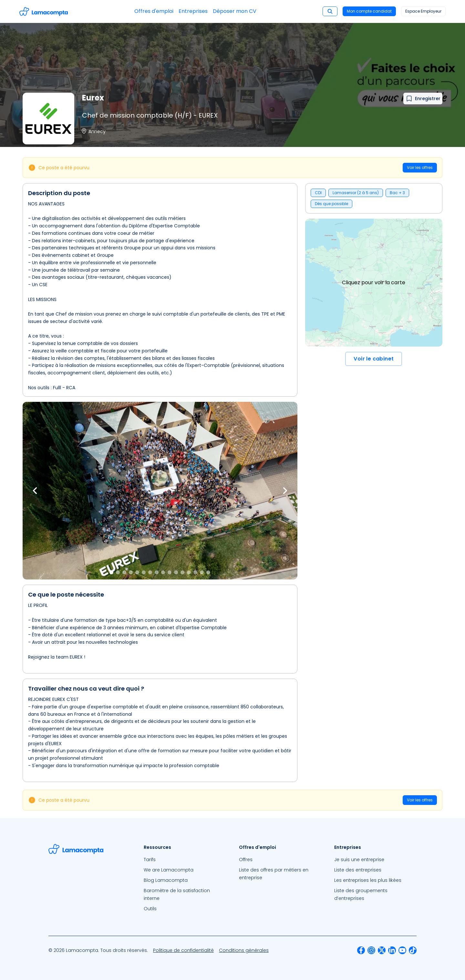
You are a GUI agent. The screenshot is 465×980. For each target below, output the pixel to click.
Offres (246, 860)
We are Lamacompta (169, 870)
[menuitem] (185, 860)
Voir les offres (420, 167)
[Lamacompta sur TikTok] (413, 950)
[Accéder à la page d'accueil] (44, 11)
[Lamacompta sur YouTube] (402, 950)
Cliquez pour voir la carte (374, 282)
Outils (150, 909)
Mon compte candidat (369, 11)
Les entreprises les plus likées (368, 880)
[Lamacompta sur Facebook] (361, 950)
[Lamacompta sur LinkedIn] (392, 950)
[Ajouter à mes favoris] (423, 99)
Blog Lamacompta (166, 880)
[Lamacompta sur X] (382, 950)
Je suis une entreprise (359, 860)
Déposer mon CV (235, 11)
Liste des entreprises (358, 870)
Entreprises (193, 11)
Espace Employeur (423, 11)
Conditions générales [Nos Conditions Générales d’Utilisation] (244, 950)
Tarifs (150, 860)
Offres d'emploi (154, 11)
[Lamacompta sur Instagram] (371, 950)
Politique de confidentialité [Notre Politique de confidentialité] (183, 950)
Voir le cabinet (374, 359)
